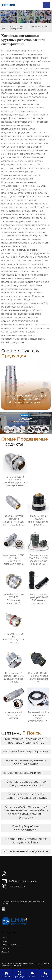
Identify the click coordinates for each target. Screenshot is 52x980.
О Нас (33, 974)
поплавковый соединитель (23, 773)
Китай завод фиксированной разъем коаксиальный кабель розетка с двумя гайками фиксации (26, 812)
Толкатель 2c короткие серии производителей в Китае (26, 741)
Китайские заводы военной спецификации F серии (26, 783)
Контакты (45, 974)
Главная (5, 27)
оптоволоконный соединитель (25, 851)
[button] (45, 384)
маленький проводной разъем (25, 751)
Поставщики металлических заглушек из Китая (26, 841)
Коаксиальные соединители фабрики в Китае (26, 762)
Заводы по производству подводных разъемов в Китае (26, 796)
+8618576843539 (17, 886)
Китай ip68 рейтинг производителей (26, 828)
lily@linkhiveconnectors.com (23, 881)
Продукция (19, 974)
